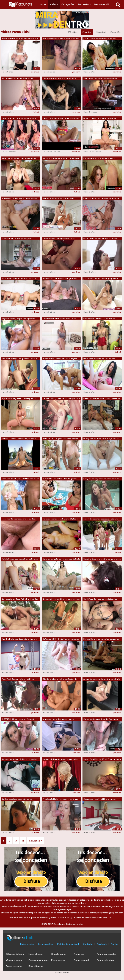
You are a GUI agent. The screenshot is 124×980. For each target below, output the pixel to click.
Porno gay (79, 954)
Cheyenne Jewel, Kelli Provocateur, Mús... (100, 799)
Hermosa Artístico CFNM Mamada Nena (20, 479)
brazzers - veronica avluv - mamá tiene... (58, 719)
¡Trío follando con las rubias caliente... (20, 559)
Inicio (43, 4)
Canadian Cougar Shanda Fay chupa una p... (101, 719)
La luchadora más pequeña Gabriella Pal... (101, 198)
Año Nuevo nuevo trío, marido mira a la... (61, 38)
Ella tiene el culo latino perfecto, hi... (60, 679)
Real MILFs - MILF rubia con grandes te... (60, 279)
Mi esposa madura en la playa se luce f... (101, 439)
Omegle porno (58, 954)
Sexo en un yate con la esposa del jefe (61, 559)
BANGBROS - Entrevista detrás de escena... (99, 319)
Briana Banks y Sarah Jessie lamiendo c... (102, 399)
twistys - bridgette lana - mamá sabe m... (60, 759)
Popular (87, 32)
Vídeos (54, 4)
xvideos (76, 112)
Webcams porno (14, 960)
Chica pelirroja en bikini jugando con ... (61, 599)
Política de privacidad (68, 944)
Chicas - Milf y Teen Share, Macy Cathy (61, 399)
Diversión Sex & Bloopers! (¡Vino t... (18, 238)
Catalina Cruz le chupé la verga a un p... (102, 559)
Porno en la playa (105, 960)
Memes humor (36, 954)
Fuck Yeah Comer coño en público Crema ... (18, 679)
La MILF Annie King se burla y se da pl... (61, 118)
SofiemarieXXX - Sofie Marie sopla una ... (61, 639)
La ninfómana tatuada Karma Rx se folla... (59, 319)
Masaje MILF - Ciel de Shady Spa (17, 78)
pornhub (35, 72)
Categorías (68, 4)
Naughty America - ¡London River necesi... (58, 198)
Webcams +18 (102, 4)
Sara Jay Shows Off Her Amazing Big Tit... (19, 158)
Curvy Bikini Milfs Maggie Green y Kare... (99, 158)
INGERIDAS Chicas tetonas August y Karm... (19, 719)
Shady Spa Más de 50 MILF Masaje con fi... (102, 759)
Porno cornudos (14, 966)
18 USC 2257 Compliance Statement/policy (62, 924)
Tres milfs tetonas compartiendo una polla (101, 519)
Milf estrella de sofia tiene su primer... (101, 238)
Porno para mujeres (38, 960)
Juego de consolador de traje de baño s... (102, 679)
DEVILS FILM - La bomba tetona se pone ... (100, 118)
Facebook (102, 944)
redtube (117, 72)
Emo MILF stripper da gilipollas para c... (20, 359)
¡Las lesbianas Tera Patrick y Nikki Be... (20, 599)
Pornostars (84, 4)
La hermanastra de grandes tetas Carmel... (59, 239)
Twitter (115, 944)
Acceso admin (62, 973)
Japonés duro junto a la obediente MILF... (59, 79)
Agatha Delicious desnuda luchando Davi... (19, 639)
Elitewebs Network (15, 954)
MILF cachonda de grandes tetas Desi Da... (61, 158)
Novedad (101, 32)
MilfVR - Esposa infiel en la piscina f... (19, 439)
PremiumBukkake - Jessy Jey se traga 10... (60, 799)
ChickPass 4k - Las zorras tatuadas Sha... (100, 599)
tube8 (36, 112)
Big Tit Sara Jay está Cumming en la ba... (19, 399)
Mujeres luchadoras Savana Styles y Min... (60, 519)
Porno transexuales (106, 954)
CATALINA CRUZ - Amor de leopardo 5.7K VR (19, 118)
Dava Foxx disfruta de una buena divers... (99, 359)
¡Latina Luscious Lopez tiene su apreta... (17, 799)
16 (23, 841)
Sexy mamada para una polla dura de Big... (101, 479)
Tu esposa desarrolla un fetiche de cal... (100, 79)
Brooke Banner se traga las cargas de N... (101, 639)
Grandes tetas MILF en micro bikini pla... (20, 38)
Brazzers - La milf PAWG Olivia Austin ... (20, 198)
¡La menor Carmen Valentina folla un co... (19, 279)
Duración (115, 32)
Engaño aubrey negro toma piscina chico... (18, 319)
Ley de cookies (46, 944)
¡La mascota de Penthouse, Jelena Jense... (100, 39)
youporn (76, 72)
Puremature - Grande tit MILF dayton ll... (61, 359)
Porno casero (58, 960)
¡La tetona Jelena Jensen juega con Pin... (101, 279)
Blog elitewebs (36, 966)
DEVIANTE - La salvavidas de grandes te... (61, 479)
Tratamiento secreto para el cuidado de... (19, 519)
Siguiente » (36, 841)
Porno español (81, 960)
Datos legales (27, 944)
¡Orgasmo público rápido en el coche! (20, 759)
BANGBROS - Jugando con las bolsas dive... (60, 439)
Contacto (88, 944)
